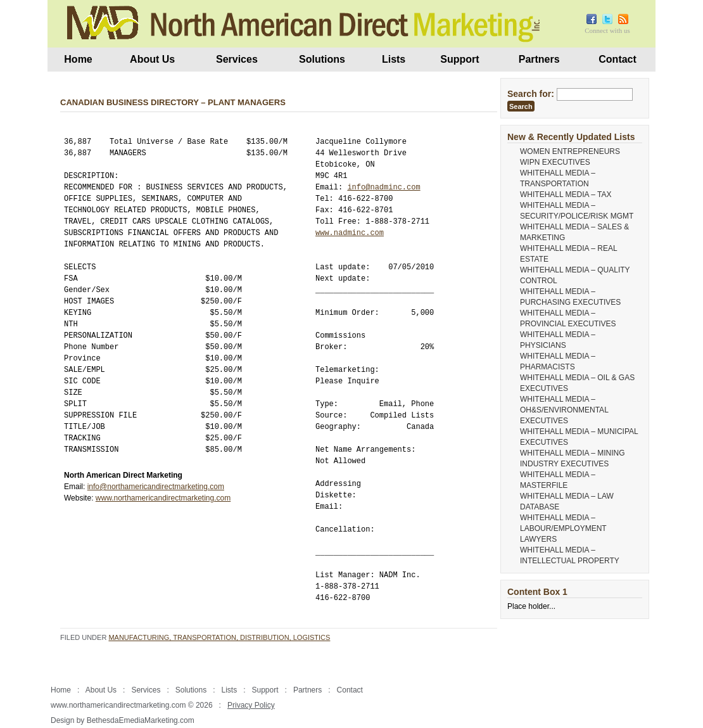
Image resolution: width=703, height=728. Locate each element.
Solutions (322, 59)
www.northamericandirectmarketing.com (163, 498)
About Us (152, 59)
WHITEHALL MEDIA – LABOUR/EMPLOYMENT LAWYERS (563, 528)
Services (237, 59)
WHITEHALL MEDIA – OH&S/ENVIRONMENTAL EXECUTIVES (564, 410)
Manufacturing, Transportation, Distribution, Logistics (219, 637)
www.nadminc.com (350, 233)
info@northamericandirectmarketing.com (156, 487)
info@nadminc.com (383, 187)
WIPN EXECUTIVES (555, 162)
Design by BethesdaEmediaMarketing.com (123, 720)
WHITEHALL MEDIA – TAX (566, 195)
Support (459, 59)
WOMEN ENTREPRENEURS (570, 151)
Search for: (531, 94)
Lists (394, 59)
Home (78, 59)
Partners (539, 59)
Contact (617, 59)
